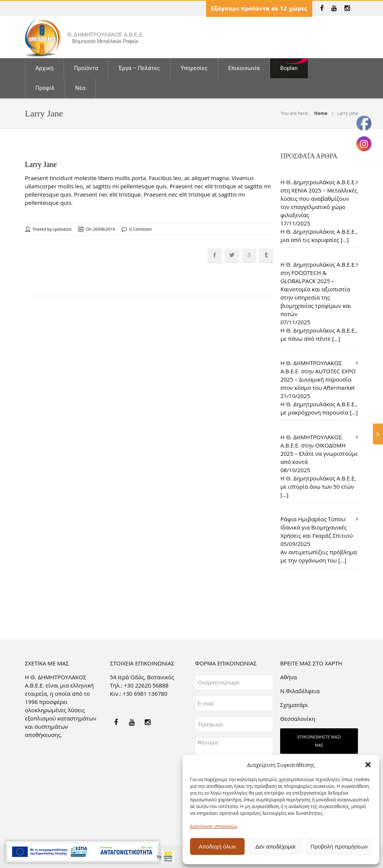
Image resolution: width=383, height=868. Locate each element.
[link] (322, 8)
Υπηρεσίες (194, 68)
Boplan (289, 68)
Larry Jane (348, 113)
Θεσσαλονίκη (298, 719)
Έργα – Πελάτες (139, 68)
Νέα (80, 88)
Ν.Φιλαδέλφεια (300, 691)
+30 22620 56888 (146, 685)
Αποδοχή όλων (217, 846)
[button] (368, 765)
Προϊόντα (86, 68)
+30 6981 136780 (145, 694)
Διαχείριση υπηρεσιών (214, 826)
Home (321, 113)
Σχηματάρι (294, 705)
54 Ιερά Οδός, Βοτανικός (142, 677)
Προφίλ (45, 88)
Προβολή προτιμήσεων (339, 846)
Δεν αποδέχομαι (275, 846)
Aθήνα (289, 677)
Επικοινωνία (244, 68)
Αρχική (45, 68)
